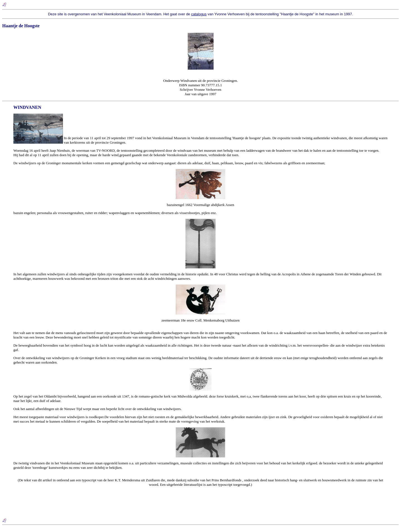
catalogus (199, 14)
